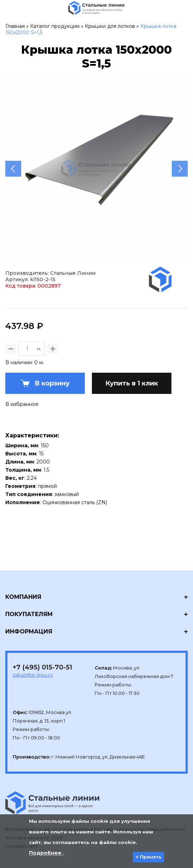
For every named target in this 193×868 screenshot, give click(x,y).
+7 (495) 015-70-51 (42, 667)
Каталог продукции (55, 26)
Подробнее (46, 853)
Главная (15, 26)
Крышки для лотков (110, 26)
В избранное (22, 404)
